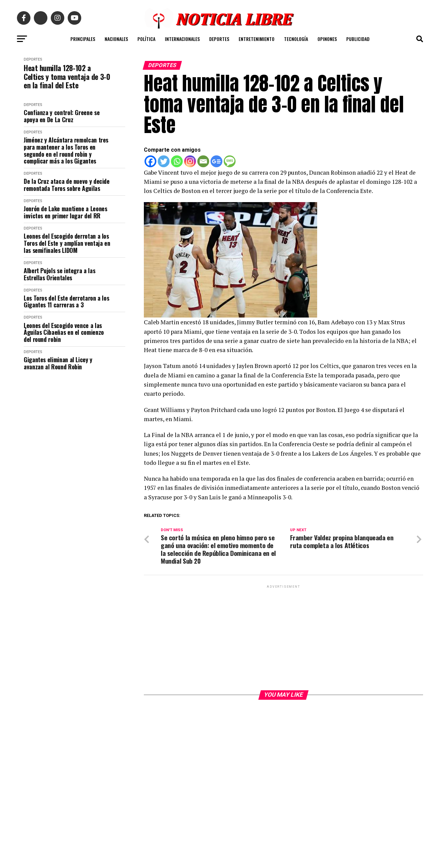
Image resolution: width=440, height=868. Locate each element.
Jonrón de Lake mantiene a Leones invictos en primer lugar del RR (65, 212)
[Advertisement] (283, 637)
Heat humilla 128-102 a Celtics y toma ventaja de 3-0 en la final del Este (67, 77)
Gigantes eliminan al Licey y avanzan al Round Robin (58, 363)
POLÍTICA (146, 39)
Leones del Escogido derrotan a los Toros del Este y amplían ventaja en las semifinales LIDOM (67, 243)
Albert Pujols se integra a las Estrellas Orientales (59, 274)
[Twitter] (164, 161)
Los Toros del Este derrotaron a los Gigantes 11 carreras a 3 (66, 301)
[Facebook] (150, 161)
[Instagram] (190, 161)
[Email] (203, 161)
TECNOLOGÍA (296, 39)
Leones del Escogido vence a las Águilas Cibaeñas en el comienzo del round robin (64, 332)
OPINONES (327, 39)
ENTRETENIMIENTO (257, 39)
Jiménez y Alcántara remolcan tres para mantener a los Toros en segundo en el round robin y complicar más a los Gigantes (66, 150)
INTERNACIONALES (182, 39)
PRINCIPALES (83, 39)
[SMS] (230, 161)
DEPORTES (219, 39)
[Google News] (216, 161)
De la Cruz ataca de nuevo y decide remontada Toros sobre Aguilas (67, 185)
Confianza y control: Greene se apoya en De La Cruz (62, 116)
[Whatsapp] (177, 161)
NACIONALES (116, 39)
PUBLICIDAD (358, 39)
